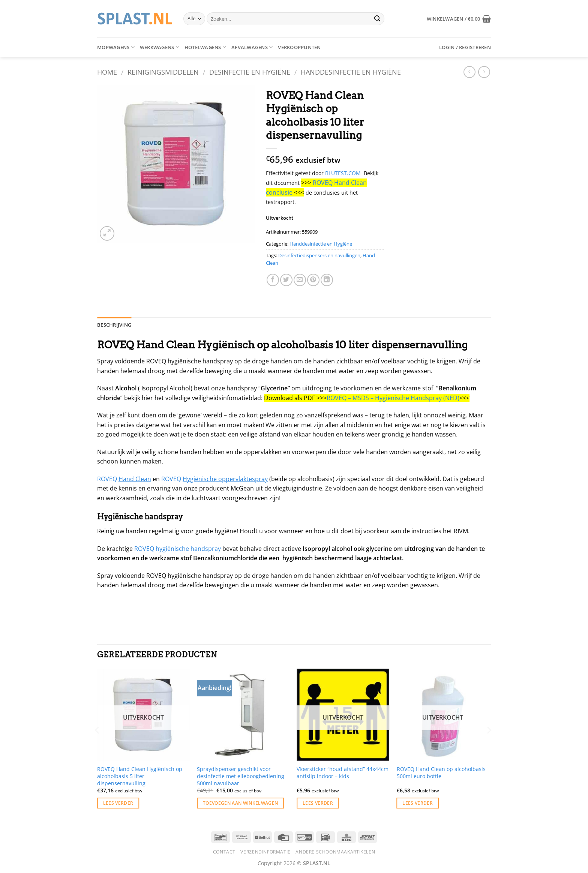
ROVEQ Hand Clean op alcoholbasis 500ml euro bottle (441, 773)
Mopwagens (116, 47)
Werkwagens (160, 47)
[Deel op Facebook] (273, 280)
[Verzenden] (377, 19)
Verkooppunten (299, 47)
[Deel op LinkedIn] (327, 280)
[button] (459, 19)
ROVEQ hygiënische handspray (178, 549)
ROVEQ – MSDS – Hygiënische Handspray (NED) (393, 398)
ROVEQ (125, 479)
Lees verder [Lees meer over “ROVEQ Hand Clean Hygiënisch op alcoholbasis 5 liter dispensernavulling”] (118, 803)
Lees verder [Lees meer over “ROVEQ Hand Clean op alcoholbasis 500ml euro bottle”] (418, 803)
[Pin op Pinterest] (313, 280)
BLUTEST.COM (344, 173)
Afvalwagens (252, 47)
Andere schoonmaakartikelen (335, 852)
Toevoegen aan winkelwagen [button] (241, 803)
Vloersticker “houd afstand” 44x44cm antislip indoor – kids (343, 773)
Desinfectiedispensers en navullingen (319, 255)
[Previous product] (484, 72)
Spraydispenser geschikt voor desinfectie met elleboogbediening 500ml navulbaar (241, 776)
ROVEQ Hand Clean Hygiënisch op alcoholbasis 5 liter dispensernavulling (140, 776)
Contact (224, 852)
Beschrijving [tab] (114, 325)
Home (107, 72)
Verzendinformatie (265, 852)
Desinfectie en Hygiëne (250, 72)
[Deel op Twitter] (286, 280)
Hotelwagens (205, 47)
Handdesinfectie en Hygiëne (351, 72)
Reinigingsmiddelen (163, 72)
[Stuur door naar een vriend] (300, 280)
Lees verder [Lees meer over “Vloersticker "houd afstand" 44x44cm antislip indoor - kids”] (318, 803)
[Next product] (469, 72)
